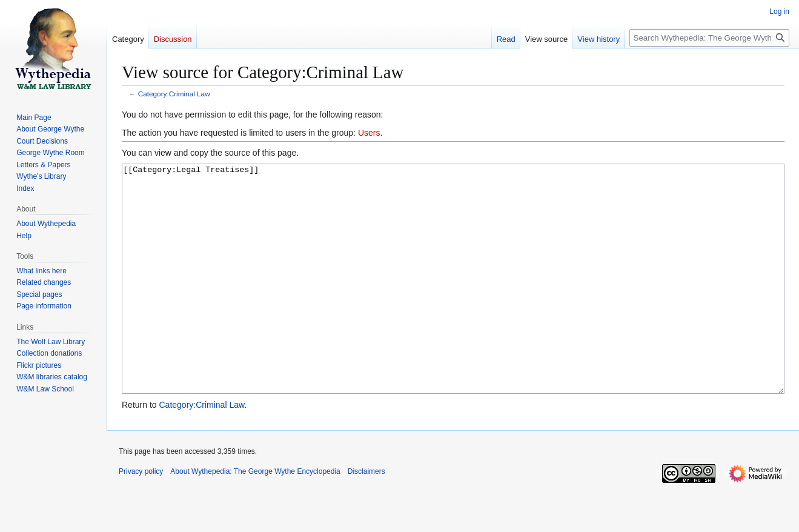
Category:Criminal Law (174, 94)
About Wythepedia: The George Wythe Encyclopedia (255, 517)
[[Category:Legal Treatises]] (453, 301)
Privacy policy (141, 517)
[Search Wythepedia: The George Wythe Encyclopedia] (709, 38)
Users (369, 133)
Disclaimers (366, 517)
